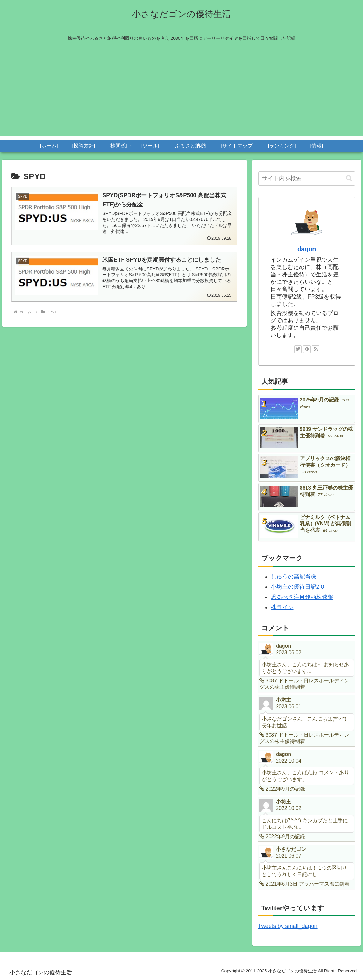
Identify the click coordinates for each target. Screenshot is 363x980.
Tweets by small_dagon (288, 926)
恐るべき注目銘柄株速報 (302, 597)
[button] (349, 178)
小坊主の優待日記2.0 (298, 587)
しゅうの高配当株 (294, 577)
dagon (307, 249)
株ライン (282, 607)
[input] (307, 178)
